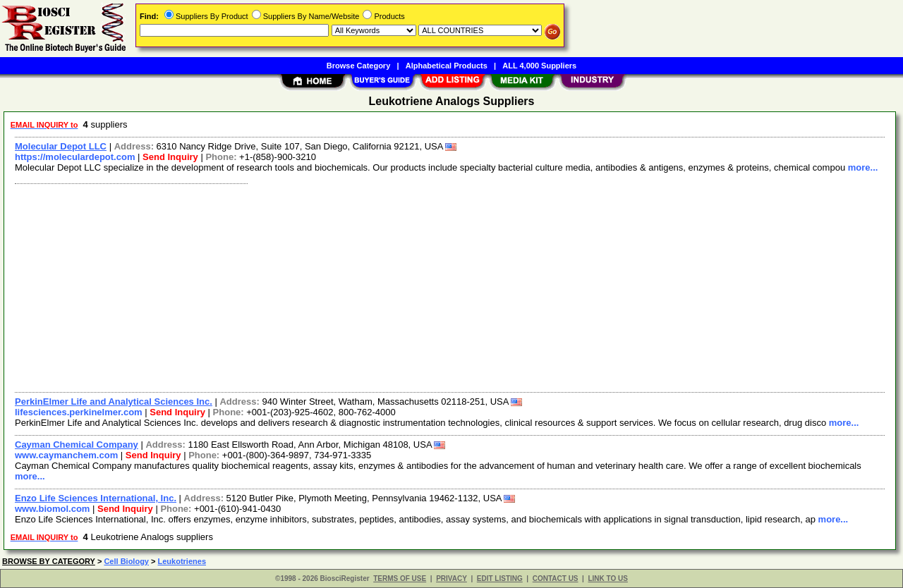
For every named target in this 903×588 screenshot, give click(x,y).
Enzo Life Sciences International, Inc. (96, 498)
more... (863, 167)
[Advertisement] (432, 286)
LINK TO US (607, 578)
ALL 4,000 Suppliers (539, 66)
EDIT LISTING (500, 578)
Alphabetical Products (447, 66)
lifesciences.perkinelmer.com (79, 412)
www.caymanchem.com (66, 455)
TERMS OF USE (400, 578)
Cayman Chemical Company (77, 445)
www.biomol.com (52, 509)
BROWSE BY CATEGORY (49, 561)
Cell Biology (126, 561)
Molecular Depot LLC (61, 146)
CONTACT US (556, 578)
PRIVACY (451, 578)
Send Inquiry (170, 157)
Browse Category (358, 66)
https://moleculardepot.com (75, 157)
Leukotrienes (182, 561)
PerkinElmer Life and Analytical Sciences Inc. (114, 402)
